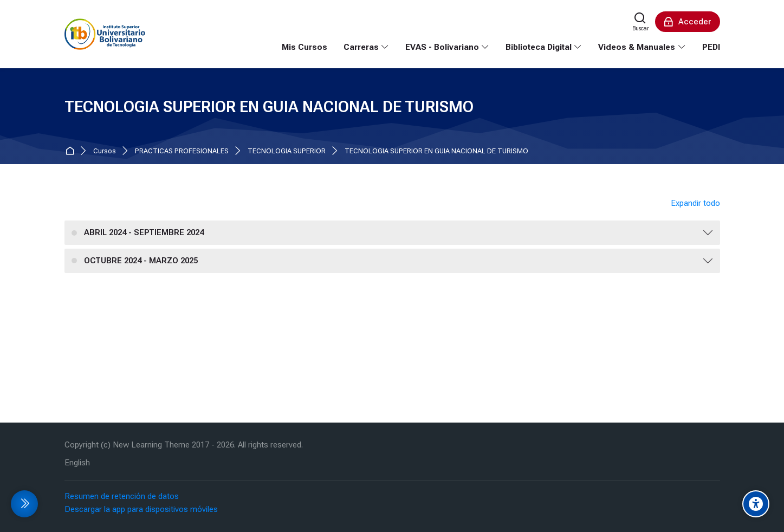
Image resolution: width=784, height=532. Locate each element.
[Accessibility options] (756, 504)
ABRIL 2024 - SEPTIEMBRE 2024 (144, 232)
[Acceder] (688, 22)
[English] (77, 463)
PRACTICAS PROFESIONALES (182, 151)
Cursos (105, 151)
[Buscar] (641, 22)
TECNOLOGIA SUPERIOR (287, 151)
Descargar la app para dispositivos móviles (141, 509)
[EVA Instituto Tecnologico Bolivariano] (105, 34)
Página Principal (72, 151)
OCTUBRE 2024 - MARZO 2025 (141, 261)
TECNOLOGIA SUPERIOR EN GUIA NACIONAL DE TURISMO (436, 151)
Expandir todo (695, 203)
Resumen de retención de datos (122, 496)
